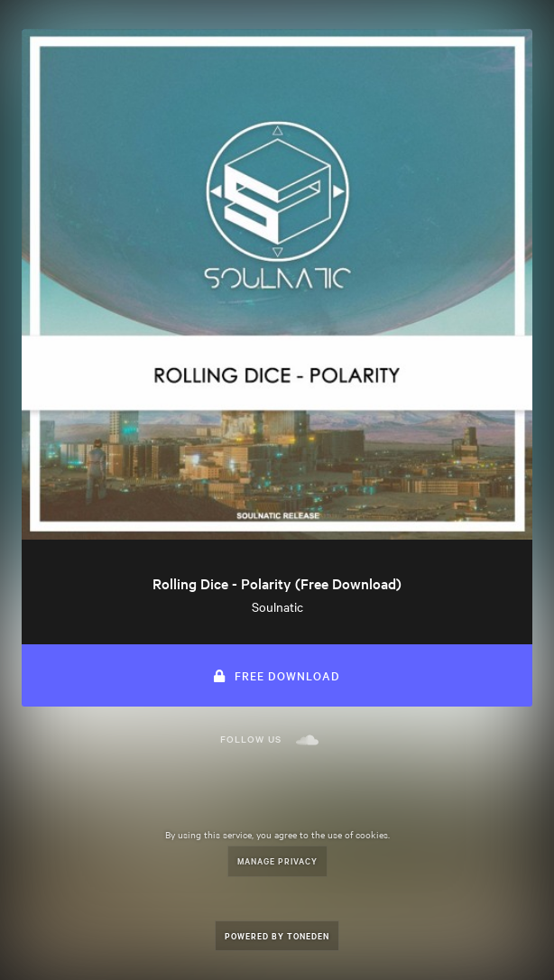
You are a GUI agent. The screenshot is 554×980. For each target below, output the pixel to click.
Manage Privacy (277, 860)
